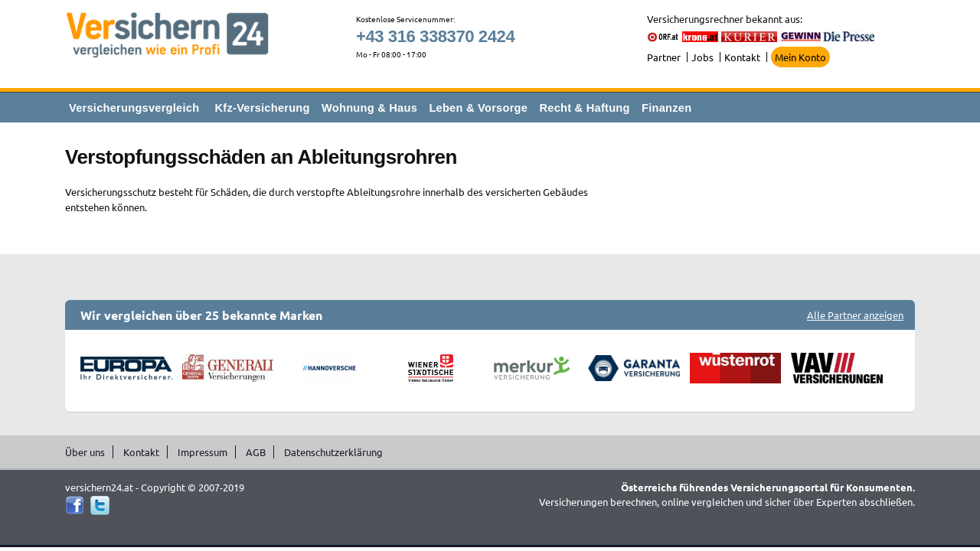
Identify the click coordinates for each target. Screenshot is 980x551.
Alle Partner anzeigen (855, 315)
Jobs (702, 57)
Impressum (203, 452)
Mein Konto (800, 57)
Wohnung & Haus (369, 108)
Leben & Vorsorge (478, 108)
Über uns (85, 452)
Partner (664, 57)
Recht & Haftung (584, 108)
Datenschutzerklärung (333, 452)
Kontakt (742, 57)
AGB (256, 452)
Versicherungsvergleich (134, 108)
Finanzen (666, 108)
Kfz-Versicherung (263, 108)
